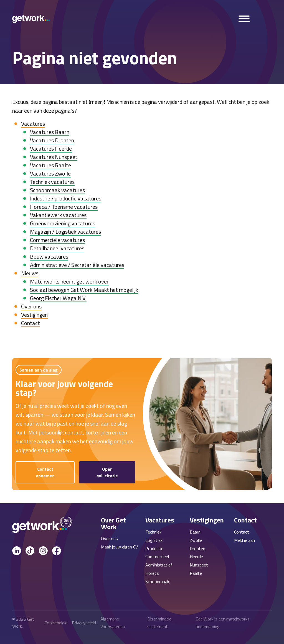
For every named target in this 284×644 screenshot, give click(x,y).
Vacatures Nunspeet (54, 157)
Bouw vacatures (49, 257)
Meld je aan (244, 540)
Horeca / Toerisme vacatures (64, 207)
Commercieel (157, 557)
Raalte (196, 573)
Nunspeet (199, 565)
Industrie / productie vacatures (66, 198)
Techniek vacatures (52, 182)
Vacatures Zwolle (50, 173)
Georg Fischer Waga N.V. (58, 298)
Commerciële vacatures (57, 240)
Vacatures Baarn (50, 132)
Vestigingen (34, 315)
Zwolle (196, 540)
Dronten (197, 548)
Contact (31, 323)
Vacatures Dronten (52, 140)
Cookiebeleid (56, 623)
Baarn (195, 532)
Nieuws (30, 273)
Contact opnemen (45, 472)
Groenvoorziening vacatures (63, 223)
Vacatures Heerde (51, 149)
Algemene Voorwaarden (113, 623)
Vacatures (33, 124)
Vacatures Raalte (50, 165)
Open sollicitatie (107, 472)
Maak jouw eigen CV (119, 547)
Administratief (159, 565)
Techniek (153, 532)
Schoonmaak (157, 581)
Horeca (152, 573)
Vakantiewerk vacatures (58, 215)
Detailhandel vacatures (57, 248)
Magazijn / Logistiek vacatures (65, 232)
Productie (154, 548)
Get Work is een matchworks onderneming (223, 623)
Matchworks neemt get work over (69, 281)
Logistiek (154, 540)
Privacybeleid (84, 623)
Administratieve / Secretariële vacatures (77, 265)
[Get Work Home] (31, 19)
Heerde (196, 557)
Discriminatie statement (159, 623)
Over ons (31, 306)
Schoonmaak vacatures (57, 190)
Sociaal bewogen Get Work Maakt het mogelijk (84, 290)
